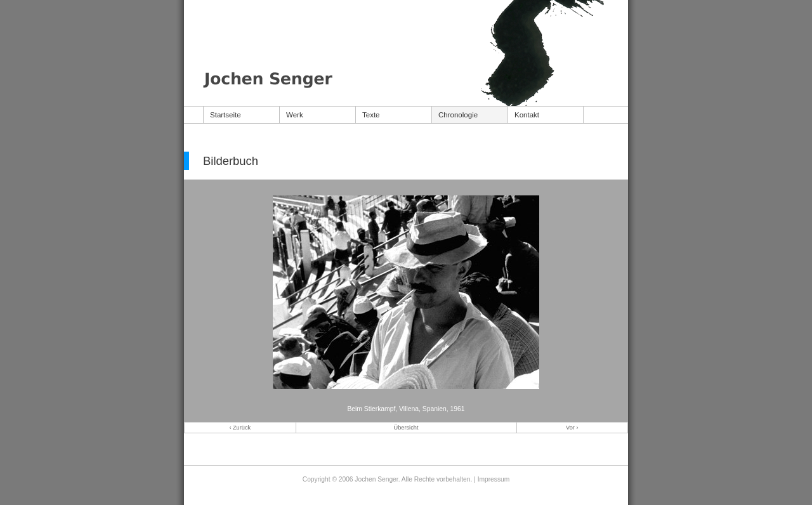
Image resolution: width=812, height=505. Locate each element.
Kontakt (527, 115)
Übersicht (406, 428)
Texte (371, 115)
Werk (295, 115)
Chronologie (458, 115)
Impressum (494, 479)
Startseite (226, 115)
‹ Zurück (240, 428)
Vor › (572, 428)
